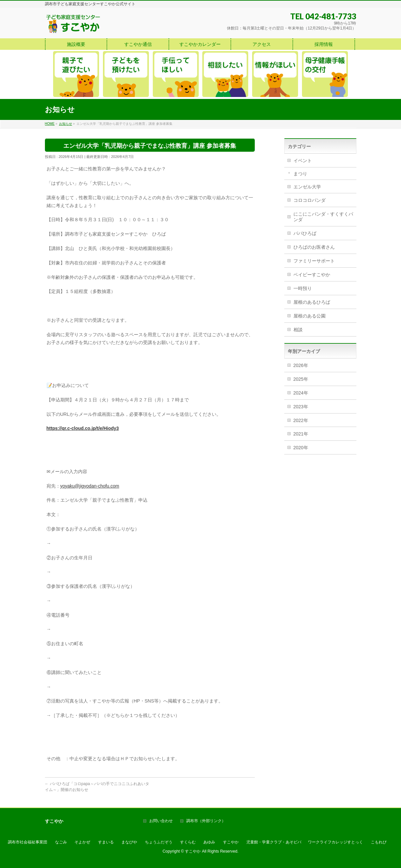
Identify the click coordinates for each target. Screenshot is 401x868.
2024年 (301, 393)
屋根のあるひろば (312, 302)
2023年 (301, 407)
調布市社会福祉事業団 (28, 842)
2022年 (301, 420)
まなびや (129, 842)
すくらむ (188, 842)
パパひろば (305, 233)
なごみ (61, 842)
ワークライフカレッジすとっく (335, 842)
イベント (303, 161)
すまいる (106, 842)
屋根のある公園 (310, 316)
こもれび (379, 842)
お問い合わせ (161, 821)
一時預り (303, 288)
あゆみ (209, 842)
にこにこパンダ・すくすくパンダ (323, 217)
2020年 (301, 448)
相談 (298, 330)
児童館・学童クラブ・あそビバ (274, 842)
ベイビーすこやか (312, 275)
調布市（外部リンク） (206, 821)
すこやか (231, 842)
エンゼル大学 (307, 187)
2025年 (301, 379)
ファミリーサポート (314, 261)
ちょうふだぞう (159, 842)
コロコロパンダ (310, 200)
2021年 (301, 434)
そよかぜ (82, 842)
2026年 (301, 365)
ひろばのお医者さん (314, 247)
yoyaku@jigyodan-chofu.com (90, 486)
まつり (300, 174)
